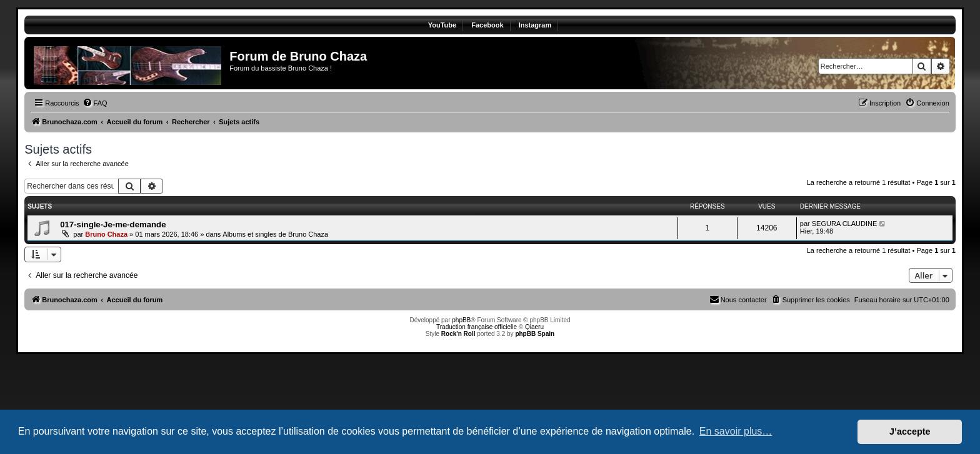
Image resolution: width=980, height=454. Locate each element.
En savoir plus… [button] (736, 431)
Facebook (487, 25)
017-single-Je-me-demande (113, 225)
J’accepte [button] (910, 432)
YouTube (442, 25)
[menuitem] (95, 103)
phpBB (461, 320)
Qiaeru (534, 327)
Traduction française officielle (477, 327)
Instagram (535, 25)
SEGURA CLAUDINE (845, 224)
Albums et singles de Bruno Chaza (275, 234)
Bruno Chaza (106, 234)
